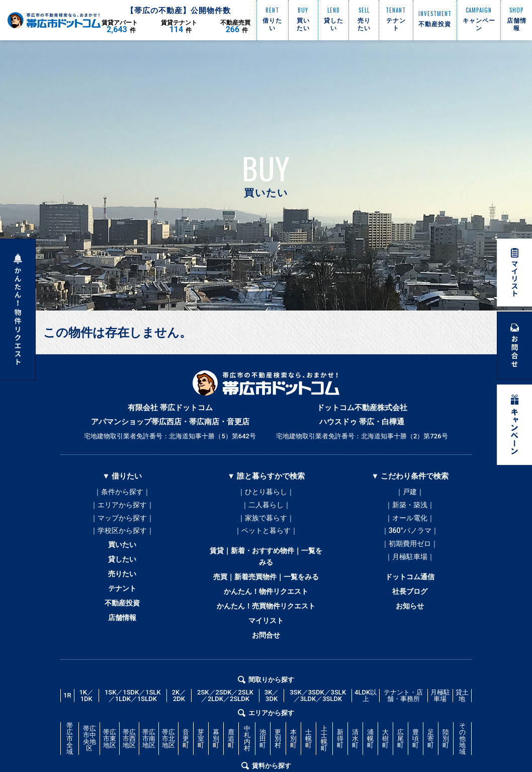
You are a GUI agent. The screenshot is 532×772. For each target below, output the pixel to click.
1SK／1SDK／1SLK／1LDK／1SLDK (133, 720)
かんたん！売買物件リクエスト (266, 623)
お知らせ (410, 624)
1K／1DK (86, 720)
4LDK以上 (366, 720)
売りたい (122, 588)
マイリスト (266, 640)
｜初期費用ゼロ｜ (410, 553)
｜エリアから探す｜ (122, 507)
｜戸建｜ (410, 492)
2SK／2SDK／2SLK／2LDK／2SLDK (225, 720)
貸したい (122, 571)
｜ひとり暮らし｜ (266, 492)
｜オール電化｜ (410, 522)
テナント (122, 605)
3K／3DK (272, 720)
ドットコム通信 (410, 590)
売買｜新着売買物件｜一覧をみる (266, 589)
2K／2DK (179, 720)
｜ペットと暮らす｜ (266, 537)
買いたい (122, 554)
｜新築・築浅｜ (410, 507)
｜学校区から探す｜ (122, 537)
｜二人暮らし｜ (266, 507)
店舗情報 (122, 639)
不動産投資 (122, 622)
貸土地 (462, 720)
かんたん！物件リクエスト (266, 606)
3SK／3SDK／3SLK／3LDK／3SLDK (318, 720)
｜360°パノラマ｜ (410, 537)
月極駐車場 (440, 720)
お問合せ (266, 657)
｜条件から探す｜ (122, 492)
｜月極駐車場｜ (410, 568)
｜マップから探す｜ (122, 522)
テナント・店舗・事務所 (403, 720)
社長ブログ (410, 607)
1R (67, 720)
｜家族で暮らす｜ (266, 522)
